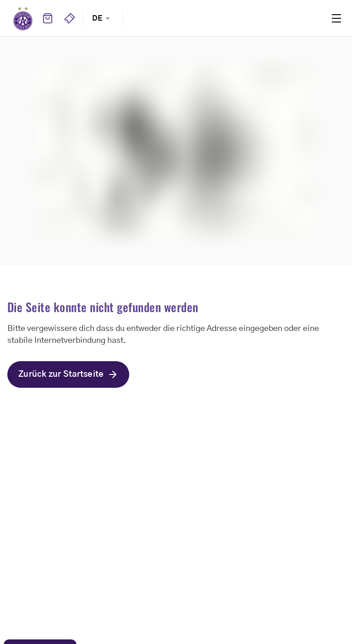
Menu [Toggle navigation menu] (336, 18)
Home (23, 18)
